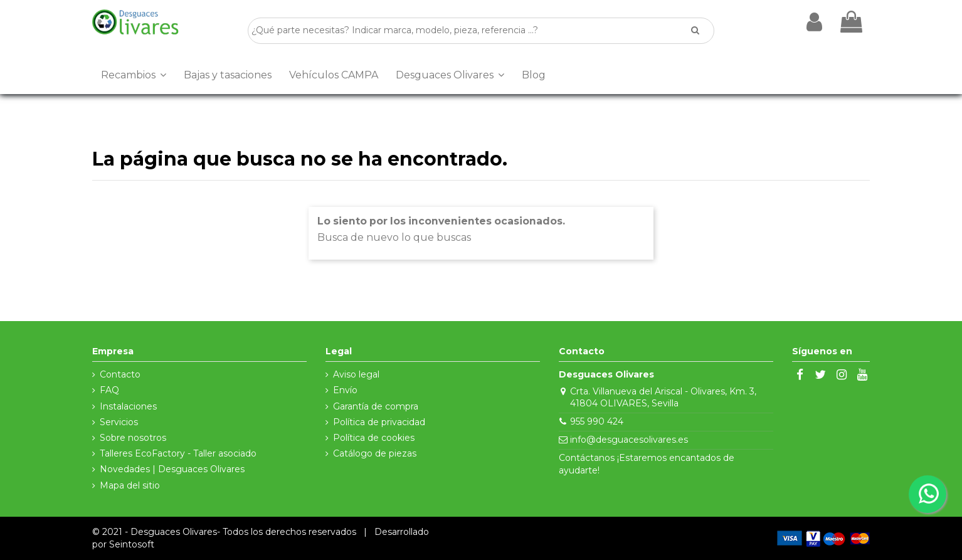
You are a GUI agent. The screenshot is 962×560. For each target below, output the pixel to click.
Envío (345, 390)
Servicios (119, 422)
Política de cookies (374, 438)
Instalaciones (128, 406)
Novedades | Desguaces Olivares (172, 469)
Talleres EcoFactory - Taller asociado (178, 453)
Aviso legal (356, 374)
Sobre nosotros (133, 438)
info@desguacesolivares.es (629, 440)
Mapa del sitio (130, 485)
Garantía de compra (376, 406)
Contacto (120, 374)
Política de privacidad (379, 422)
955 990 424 (597, 421)
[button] (134, 75)
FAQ (109, 390)
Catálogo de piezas (375, 453)
